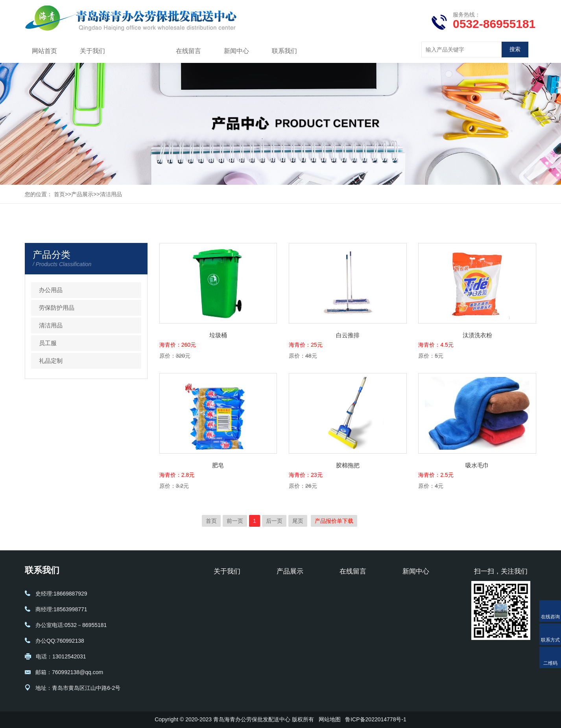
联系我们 (284, 51)
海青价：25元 (306, 345)
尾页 (298, 521)
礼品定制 (51, 361)
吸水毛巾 (477, 465)
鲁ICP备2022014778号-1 (376, 719)
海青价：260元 (178, 345)
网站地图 (330, 719)
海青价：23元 (306, 475)
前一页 (235, 521)
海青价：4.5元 (436, 345)
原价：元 (175, 356)
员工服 (48, 343)
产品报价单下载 (334, 521)
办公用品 (51, 290)
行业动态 (413, 602)
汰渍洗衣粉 (477, 335)
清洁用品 (111, 194)
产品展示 (140, 51)
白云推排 (348, 335)
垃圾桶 (218, 335)
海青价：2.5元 (436, 475)
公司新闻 (413, 590)
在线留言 (188, 51)
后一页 (274, 521)
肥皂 (218, 465)
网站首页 (44, 51)
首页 (59, 194)
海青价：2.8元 (177, 475)
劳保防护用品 (57, 308)
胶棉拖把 (348, 465)
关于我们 (92, 51)
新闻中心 (236, 51)
